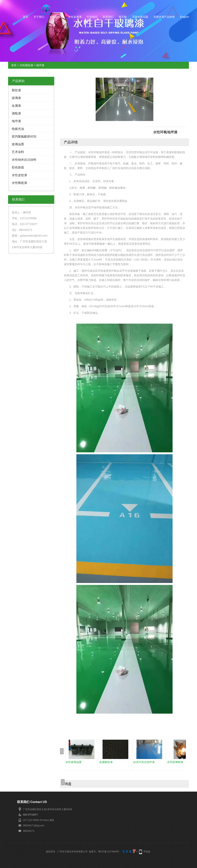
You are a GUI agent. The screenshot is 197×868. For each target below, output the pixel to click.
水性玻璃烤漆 (175, 762)
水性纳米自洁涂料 (24, 160)
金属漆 (16, 106)
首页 (26, 17)
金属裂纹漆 (106, 762)
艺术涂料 (18, 152)
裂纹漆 (16, 90)
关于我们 (39, 17)
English (184, 17)
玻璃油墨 (18, 144)
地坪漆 (40, 65)
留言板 (123, 17)
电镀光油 (18, 129)
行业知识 (92, 17)
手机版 (147, 852)
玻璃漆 (16, 98)
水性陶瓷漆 (19, 183)
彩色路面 (18, 167)
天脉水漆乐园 (140, 17)
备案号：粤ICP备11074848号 (104, 852)
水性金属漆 (75, 17)
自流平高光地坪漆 (144, 762)
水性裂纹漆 (56, 17)
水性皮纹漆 (19, 175)
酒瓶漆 (16, 113)
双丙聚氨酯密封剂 (24, 137)
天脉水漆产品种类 (164, 17)
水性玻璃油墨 (73, 762)
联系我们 (108, 17)
